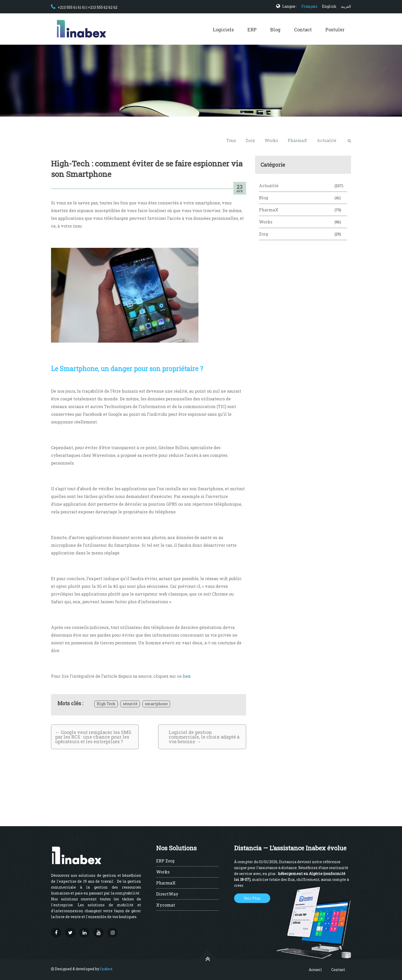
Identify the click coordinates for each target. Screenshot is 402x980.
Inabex (106, 969)
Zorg (250, 140)
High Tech (106, 704)
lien (187, 676)
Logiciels (223, 30)
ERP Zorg (165, 861)
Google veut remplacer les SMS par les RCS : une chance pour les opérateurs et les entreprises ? (93, 737)
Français (309, 6)
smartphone (156, 704)
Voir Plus (252, 898)
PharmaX (297, 140)
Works (271, 140)
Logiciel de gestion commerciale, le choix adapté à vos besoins (204, 737)
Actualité (327, 140)
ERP (252, 30)
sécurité (130, 704)
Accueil (315, 970)
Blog (275, 30)
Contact (303, 30)
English (329, 6)
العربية (346, 6)
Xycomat (166, 905)
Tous (231, 140)
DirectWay (167, 894)
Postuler (335, 30)
